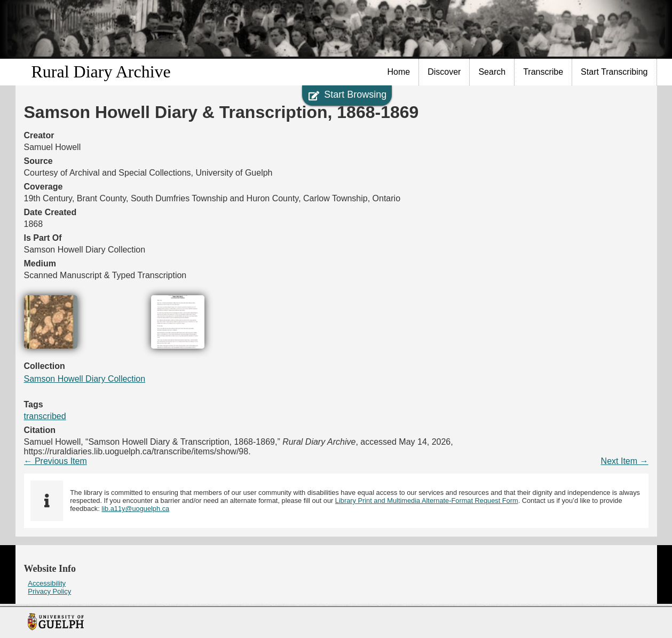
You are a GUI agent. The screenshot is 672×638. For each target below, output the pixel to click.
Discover (444, 72)
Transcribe (543, 72)
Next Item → (625, 461)
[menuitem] (399, 72)
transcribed (45, 416)
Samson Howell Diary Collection (85, 379)
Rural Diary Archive (101, 72)
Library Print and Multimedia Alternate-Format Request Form (427, 501)
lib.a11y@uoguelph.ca (135, 509)
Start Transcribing (614, 72)
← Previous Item (56, 461)
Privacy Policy (49, 591)
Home (399, 72)
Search (492, 72)
